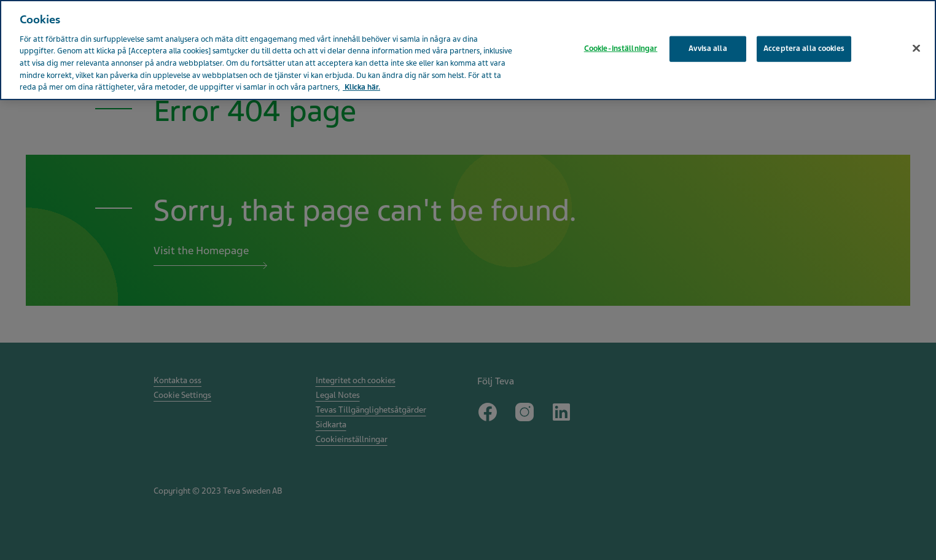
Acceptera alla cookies (804, 49)
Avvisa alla (708, 49)
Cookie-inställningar (621, 49)
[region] (468, 50)
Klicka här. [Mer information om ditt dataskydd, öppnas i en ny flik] (361, 87)
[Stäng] (916, 49)
